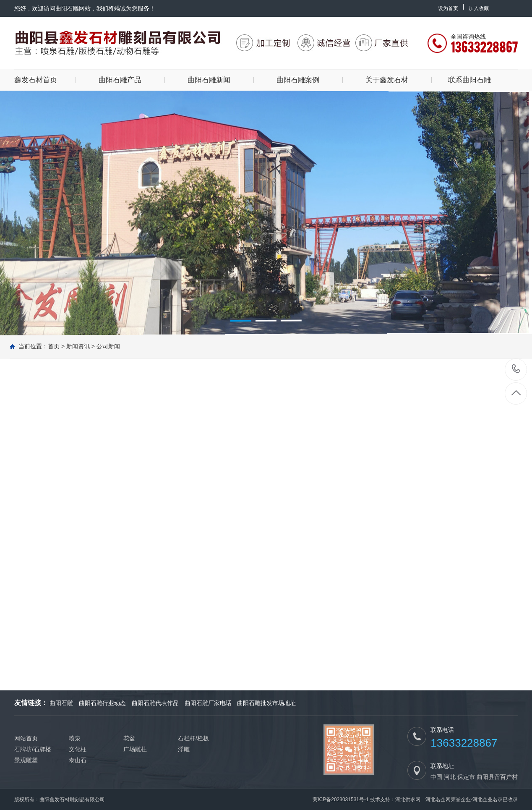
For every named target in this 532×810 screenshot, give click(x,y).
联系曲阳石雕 (469, 80)
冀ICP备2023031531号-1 (340, 800)
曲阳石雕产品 (120, 80)
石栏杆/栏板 (193, 738)
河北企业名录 (488, 800)
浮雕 (184, 749)
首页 (54, 346)
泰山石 (78, 760)
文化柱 (78, 749)
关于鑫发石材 (387, 80)
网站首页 (26, 738)
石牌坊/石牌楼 (33, 749)
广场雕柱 (135, 749)
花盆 (129, 738)
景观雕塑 (26, 760)
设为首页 (448, 8)
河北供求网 (408, 800)
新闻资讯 (78, 346)
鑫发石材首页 (36, 80)
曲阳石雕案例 (298, 80)
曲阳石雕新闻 (209, 80)
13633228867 (516, 369)
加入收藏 (479, 8)
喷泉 (75, 738)
